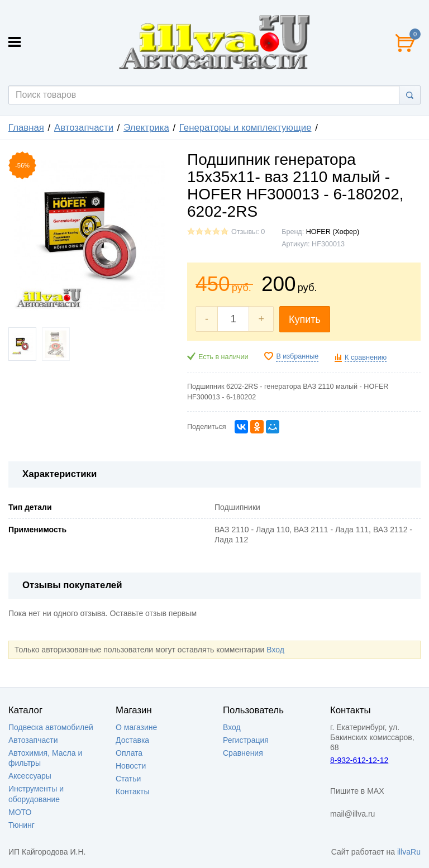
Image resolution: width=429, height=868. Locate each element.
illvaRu (409, 852)
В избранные (297, 356)
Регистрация (246, 740)
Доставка (132, 740)
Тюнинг (22, 825)
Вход (275, 650)
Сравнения (243, 753)
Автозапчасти (84, 128)
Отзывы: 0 (248, 232)
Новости (131, 766)
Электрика (146, 128)
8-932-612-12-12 (359, 760)
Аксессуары (30, 776)
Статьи (128, 779)
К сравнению (366, 357)
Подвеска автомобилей (51, 727)
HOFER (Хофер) (333, 232)
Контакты (132, 791)
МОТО (20, 812)
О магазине (136, 727)
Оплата (129, 753)
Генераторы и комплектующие (246, 128)
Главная (26, 128)
